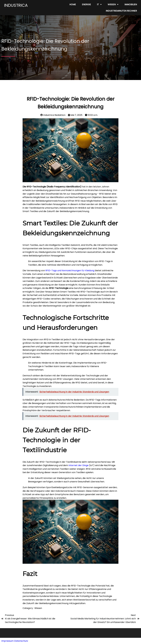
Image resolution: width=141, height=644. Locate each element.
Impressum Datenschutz (15, 641)
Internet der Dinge (79, 465)
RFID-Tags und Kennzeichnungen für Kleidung (70, 271)
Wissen (38, 608)
